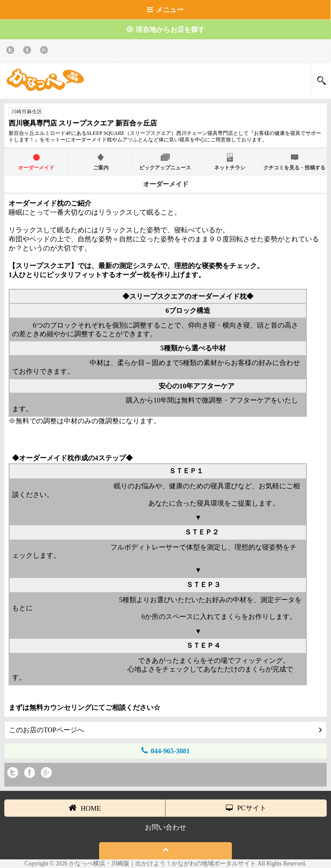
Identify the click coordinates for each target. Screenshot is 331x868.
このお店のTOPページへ (165, 730)
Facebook (29, 52)
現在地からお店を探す (166, 30)
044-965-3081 (166, 751)
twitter (12, 52)
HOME (85, 808)
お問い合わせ (165, 827)
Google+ (45, 52)
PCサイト (246, 808)
